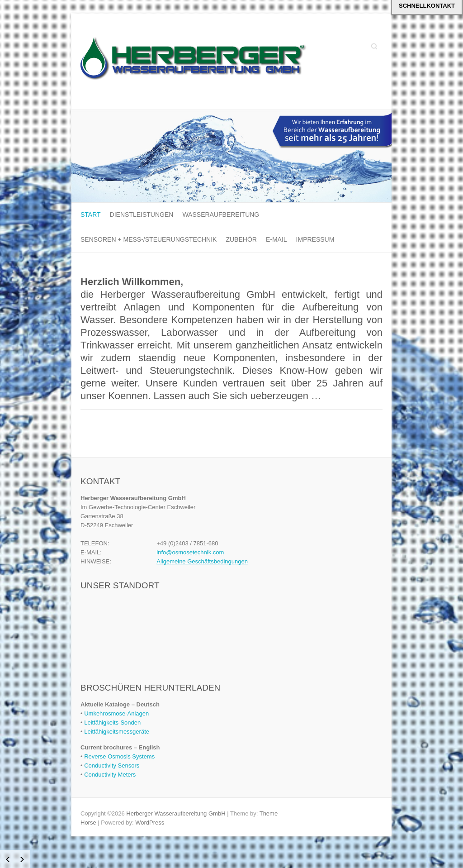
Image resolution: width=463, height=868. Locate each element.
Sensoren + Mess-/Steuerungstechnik (149, 239)
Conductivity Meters (110, 775)
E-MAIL (276, 239)
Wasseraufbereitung (221, 215)
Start (91, 215)
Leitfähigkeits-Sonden (112, 723)
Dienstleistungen (142, 215)
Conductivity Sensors (112, 765)
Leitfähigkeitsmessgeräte (117, 732)
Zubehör (241, 239)
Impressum (315, 239)
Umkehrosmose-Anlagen (116, 713)
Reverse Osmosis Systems (119, 756)
